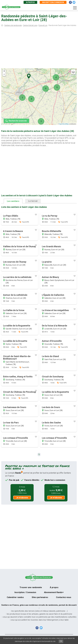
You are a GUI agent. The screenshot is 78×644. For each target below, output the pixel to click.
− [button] (4, 74)
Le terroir (33, 201)
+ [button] (4, 71)
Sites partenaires (40, 597)
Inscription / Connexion (25, 592)
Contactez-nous (64, 597)
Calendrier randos (15, 597)
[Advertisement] (39, 48)
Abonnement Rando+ (54, 592)
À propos (30, 2)
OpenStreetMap (64, 124)
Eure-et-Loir (43, 25)
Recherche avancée (18, 121)
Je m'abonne (22, 498)
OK (61, 641)
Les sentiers (13, 201)
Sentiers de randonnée (13, 25)
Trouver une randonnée (31, 587)
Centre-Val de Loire (30, 25)
